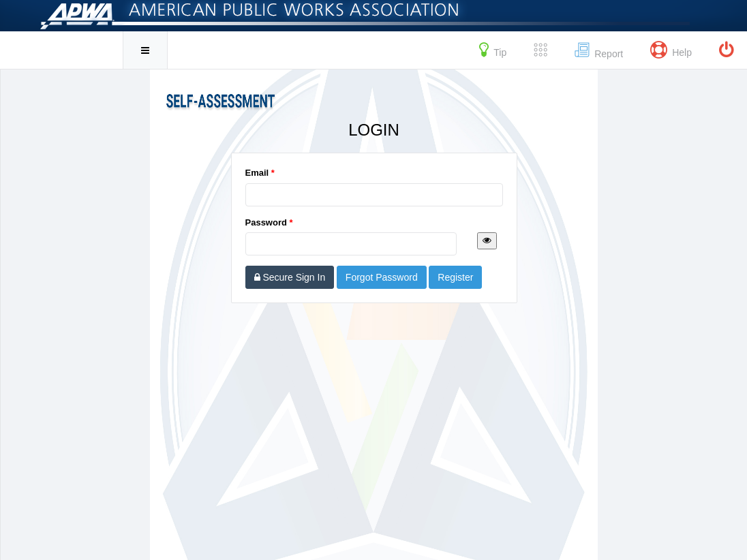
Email (260, 173)
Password (269, 222)
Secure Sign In (290, 277)
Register (455, 277)
